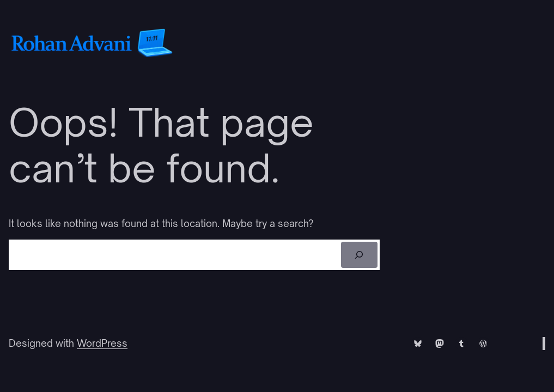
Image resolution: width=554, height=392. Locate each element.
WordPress (102, 343)
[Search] (359, 255)
